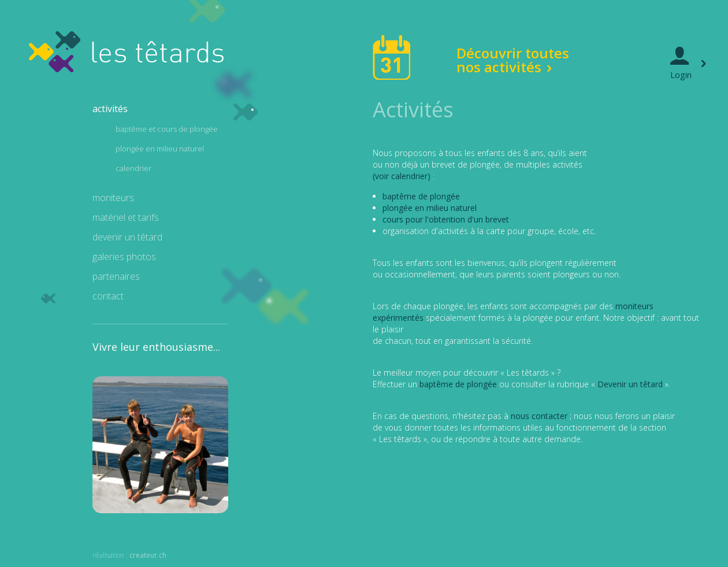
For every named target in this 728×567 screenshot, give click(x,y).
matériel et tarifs (126, 217)
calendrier (133, 168)
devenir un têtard (127, 237)
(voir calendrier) (402, 176)
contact (108, 296)
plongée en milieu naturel (160, 149)
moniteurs (113, 198)
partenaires (116, 276)
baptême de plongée (421, 196)
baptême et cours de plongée (167, 129)
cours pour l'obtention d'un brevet (446, 219)
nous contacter (539, 416)
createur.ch (148, 555)
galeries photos (124, 257)
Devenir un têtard (630, 384)
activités (110, 109)
